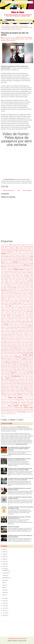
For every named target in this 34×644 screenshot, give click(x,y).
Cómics (2, 282)
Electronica (16, 299)
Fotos (7, 310)
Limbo (29, 338)
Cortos (31, 284)
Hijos (24, 320)
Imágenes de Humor (5, 327)
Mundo (2, 355)
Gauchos (13, 315)
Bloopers (16, 262)
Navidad (18, 357)
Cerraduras (7, 274)
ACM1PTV (17, 246)
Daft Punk (10, 289)
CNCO (14, 280)
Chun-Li (22, 278)
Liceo (26, 338)
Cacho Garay (4, 268)
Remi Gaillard (13, 379)
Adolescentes (30, 246)
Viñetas (16, 409)
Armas (22, 254)
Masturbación (15, 347)
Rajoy (24, 373)
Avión (14, 256)
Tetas (9, 396)
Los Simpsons (11, 341)
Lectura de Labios (29, 337)
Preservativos (10, 371)
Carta (28, 271)
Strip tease (13, 392)
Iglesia (19, 326)
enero (4, 595)
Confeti (32, 282)
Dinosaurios (19, 292)
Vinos (13, 409)
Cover (2, 285)
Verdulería (3, 404)
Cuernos (14, 287)
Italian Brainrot (26, 329)
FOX (10, 310)
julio (3, 583)
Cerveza (16, 274)
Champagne (26, 274)
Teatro (32, 393)
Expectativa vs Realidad (10, 305)
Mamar (10, 344)
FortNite (31, 309)
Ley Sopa (21, 338)
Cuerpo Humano (21, 287)
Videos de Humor (18, 12)
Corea (17, 284)
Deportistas (9, 291)
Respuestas (28, 379)
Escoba (16, 302)
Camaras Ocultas (18, 270)
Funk (24, 312)
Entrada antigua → (28, 190)
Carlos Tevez (21, 271)
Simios (16, 389)
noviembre (5, 573)
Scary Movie (23, 385)
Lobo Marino (13, 340)
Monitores (24, 352)
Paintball (28, 360)
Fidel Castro (26, 308)
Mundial (31, 354)
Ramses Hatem (4, 375)
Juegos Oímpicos (19, 333)
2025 (2, 246)
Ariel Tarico (17, 254)
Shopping (25, 388)
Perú (18, 365)
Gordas (31, 316)
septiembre (5, 578)
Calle (28, 268)
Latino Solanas (21, 337)
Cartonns (31, 271)
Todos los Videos (24, 26)
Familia (20, 306)
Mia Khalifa (16, 350)
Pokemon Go (8, 369)
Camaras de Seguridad (7, 270)
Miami (20, 350)
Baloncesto (16, 258)
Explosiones (26, 305)
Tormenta (3, 400)
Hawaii (22, 319)
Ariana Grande (11, 254)
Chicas (7, 277)
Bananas (20, 258)
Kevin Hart (31, 334)
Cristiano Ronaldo (7, 285)
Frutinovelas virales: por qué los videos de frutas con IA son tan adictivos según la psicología (19, 449)
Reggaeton (8, 378)
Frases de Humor (19, 310)
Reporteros (22, 379)
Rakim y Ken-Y (30, 373)
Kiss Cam (13, 336)
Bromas (26, 265)
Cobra (20, 280)
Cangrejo (6, 271)
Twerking (23, 401)
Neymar (29, 357)
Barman (10, 259)
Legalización (4, 338)
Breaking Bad (16, 265)
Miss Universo (4, 352)
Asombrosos (12, 255)
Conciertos (16, 282)
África (6, 248)
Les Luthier (9, 338)
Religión (7, 379)
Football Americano (21, 309)
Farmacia (3, 308)
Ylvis (15, 412)
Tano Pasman (18, 393)
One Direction (17, 360)
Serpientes (3, 388)
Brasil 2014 (4, 265)
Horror (16, 323)
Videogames (18, 404)
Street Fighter (7, 392)
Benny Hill (21, 261)
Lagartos (3, 337)
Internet (16, 329)
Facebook (31, 305)
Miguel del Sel (8, 351)
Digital (15, 292)
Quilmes (21, 373)
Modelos (20, 352)
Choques (5, 278)
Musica (25, 355)
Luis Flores (23, 341)
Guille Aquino (30, 317)
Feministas (20, 308)
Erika (32, 300)
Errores (2, 302)
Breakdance (10, 265)
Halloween (11, 319)
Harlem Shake (17, 319)
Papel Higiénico (25, 361)
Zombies (3, 414)
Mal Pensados (19, 343)
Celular (2, 274)
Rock (32, 381)
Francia (13, 310)
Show (32, 388)
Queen (17, 373)
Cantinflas (15, 271)
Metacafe (31, 348)
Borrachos (13, 264)
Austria (32, 255)
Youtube (18, 412)
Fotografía (3, 310)
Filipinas (3, 309)
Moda (16, 352)
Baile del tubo (10, 258)
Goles (16, 316)
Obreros (5, 360)
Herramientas (19, 320)
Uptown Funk (9, 403)
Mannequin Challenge (17, 344)
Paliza (2, 361)
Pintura (20, 367)
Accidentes (12, 246)
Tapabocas (25, 393)
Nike (32, 357)
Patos (6, 364)
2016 (20, 245)
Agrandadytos (12, 248)
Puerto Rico (7, 373)
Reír (27, 378)
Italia (21, 329)
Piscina (27, 367)
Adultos (3, 248)
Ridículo (3, 381)
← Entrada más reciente (8, 190)
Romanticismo (16, 382)
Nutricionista (30, 358)
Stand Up (21, 390)
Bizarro (3, 262)
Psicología (24, 372)
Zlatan (32, 412)
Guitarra (3, 319)
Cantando (10, 271)
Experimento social (19, 305)
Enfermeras (8, 300)
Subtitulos (23, 392)
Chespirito (3, 277)
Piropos (24, 367)
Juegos (13, 333)
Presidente (16, 371)
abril (3, 587)
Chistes (28, 277)
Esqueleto (10, 303)
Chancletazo (4, 275)
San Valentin (12, 385)
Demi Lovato (30, 289)
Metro (5, 350)
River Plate (15, 381)
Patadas (27, 362)
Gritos (17, 317)
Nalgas (8, 357)
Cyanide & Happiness (22, 288)
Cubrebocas (9, 287)
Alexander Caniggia (5, 249)
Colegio (7, 281)
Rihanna (6, 381)
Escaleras (7, 302)
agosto (4, 580)
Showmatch (4, 389)
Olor (12, 360)
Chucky (18, 278)
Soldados (8, 390)
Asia (7, 255)
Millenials (24, 351)
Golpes (19, 316)
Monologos (30, 352)
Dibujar (7, 292)
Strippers (18, 392)
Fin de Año (8, 309)
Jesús (5, 330)
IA (31, 325)
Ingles (28, 327)
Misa (32, 351)
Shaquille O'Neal (19, 388)
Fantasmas (30, 306)
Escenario (11, 302)
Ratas (15, 375)
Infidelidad (19, 327)
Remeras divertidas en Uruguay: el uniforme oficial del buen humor (19, 518)
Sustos (3, 393)
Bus (22, 267)
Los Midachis (4, 341)
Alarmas (21, 248)
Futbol (28, 312)
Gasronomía (4, 315)
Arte (25, 254)
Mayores (5, 348)
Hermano (8, 320)
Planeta (2, 368)
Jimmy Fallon (15, 330)
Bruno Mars (18, 267)
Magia (15, 343)
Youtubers (24, 412)
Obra (2, 360)
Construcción (8, 284)
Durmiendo (24, 295)
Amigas (5, 251)
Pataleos (31, 362)
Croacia (16, 285)
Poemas (31, 368)
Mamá (6, 344)
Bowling (21, 264)
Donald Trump (18, 293)
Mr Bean (22, 354)
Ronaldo (22, 382)
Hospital (20, 323)
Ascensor (3, 255)
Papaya (20, 361)
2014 (14, 245)
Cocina (26, 280)
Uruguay (15, 403)
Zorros (11, 414)
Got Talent (3, 317)
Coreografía (21, 284)
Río (9, 381)
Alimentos (12, 249)
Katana (17, 334)
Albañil (26, 248)
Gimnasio (9, 316)
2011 (5, 245)
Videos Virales (28, 408)
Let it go (14, 338)
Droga (11, 295)
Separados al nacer (19, 386)
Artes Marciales (30, 254)
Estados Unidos (17, 303)
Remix (18, 379)
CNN (17, 280)
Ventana (13, 28)
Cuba (5, 287)
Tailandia (7, 393)
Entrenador (17, 300)
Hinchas (3, 322)
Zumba (14, 414)
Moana (10, 352)
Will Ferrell (26, 411)
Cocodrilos (31, 280)
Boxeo (25, 264)
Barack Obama (29, 258)
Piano (6, 367)
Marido (9, 345)
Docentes (31, 292)
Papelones (31, 361)
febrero (4, 592)
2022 (4, 559)
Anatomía (21, 251)
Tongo (29, 398)
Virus (23, 409)
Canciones (27, 270)
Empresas (26, 299)
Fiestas (31, 308)
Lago (6, 337)
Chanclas (31, 274)
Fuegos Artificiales (18, 312)
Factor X (3, 306)
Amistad (13, 251)
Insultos (3, 329)
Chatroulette (26, 275)
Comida (7, 282)
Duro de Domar (30, 295)
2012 (8, 245)
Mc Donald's (10, 348)
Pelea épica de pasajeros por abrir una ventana (15, 34)
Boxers (28, 264)
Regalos (3, 378)
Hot (23, 323)
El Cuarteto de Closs (10, 298)
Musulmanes (4, 357)
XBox (9, 412)
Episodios (28, 300)
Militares (20, 351)
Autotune (11, 256)
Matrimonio (26, 347)
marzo (4, 590)
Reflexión (31, 376)
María (6, 345)
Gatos (8, 314)
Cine (32, 278)
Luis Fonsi (28, 341)
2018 (26, 245)
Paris (11, 362)
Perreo (12, 365)
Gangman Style (21, 313)
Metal (2, 350)
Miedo (2, 351)
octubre (4, 575)
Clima (10, 280)
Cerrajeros (12, 274)
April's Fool (22, 252)
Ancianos (25, 251)
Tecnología (4, 395)
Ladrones (26, 336)
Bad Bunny (18, 256)
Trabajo (17, 400)
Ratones (19, 375)
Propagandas (13, 372)
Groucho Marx (22, 317)
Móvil (18, 354)
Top (32, 398)
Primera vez (26, 371)
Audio (28, 255)
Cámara (31, 268)
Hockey (16, 322)
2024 (4, 554)
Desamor (18, 291)
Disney (24, 292)
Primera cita (21, 371)
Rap (13, 375)
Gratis (13, 317)
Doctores (3, 293)
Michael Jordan (25, 350)
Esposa (6, 303)
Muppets (16, 355)
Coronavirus (27, 284)
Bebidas (3, 261)
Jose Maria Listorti (15, 331)
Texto (11, 396)
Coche (23, 280)
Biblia (25, 261)
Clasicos (6, 280)
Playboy (18, 368)
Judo (5, 333)
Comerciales (30, 281)
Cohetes (3, 281)
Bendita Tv (11, 261)
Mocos (13, 352)
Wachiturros (27, 409)
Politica (23, 369)
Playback (14, 368)
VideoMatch (30, 404)
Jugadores (26, 333)
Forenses (27, 309)
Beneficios (16, 261)
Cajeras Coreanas (22, 268)
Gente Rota (28, 315)
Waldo (5, 411)
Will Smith (31, 411)
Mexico (8, 350)
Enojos (12, 300)
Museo (20, 355)
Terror (6, 396)
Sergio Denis (27, 386)
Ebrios (2, 296)
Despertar (3, 292)
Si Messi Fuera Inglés (13, 527)
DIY (26, 292)
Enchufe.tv (31, 299)
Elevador (21, 299)
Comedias (23, 281)
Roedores (3, 382)
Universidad (3, 403)
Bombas (8, 264)
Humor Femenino (21, 325)
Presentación (30, 369)
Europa (2, 305)
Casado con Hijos (8, 273)
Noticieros (20, 358)
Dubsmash (15, 295)
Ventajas (23, 403)
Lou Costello (17, 341)
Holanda (23, 322)
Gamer (10, 313)
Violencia (20, 409)
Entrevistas (22, 300)
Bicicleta (28, 261)
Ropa (29, 382)
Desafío (14, 291)
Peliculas (22, 364)
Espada (23, 302)
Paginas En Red (22, 641)
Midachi (31, 350)
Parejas (7, 362)
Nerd (26, 357)
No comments (12, 41)
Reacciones (23, 375)
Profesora (7, 372)
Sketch (26, 389)
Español (31, 302)
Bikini (32, 261)
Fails (10, 306)
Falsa (16, 306)
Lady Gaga (31, 336)
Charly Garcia (19, 275)
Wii (23, 411)
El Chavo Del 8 (28, 296)
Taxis (28, 393)
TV (19, 401)
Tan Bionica (12, 393)
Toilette (26, 398)
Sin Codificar (21, 389)
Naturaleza (13, 357)
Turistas (16, 401)
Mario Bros (19, 345)
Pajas (32, 360)
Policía (19, 369)
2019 (4, 566)
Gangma (14, 313)
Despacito (31, 291)
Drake (8, 295)
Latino (16, 337)
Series (32, 386)
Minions (29, 351)
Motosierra (14, 354)
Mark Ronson (25, 345)
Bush (24, 267)
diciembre (5, 570)
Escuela (19, 302)
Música (31, 355)
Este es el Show (26, 303)
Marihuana (13, 345)
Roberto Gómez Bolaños (23, 381)
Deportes (3, 291)
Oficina (9, 360)
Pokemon (3, 369)
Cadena (9, 268)
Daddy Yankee (30, 288)
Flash (12, 309)
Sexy (10, 388)
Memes (16, 348)
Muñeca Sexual (9, 355)
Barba (2, 259)
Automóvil (3, 256)
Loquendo (18, 340)
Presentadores (4, 371)
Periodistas (7, 365)
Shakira (13, 388)
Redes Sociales (25, 376)
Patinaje (3, 364)
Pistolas (31, 367)
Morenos (6, 354)
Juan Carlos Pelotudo (29, 331)
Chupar (26, 278)
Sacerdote (26, 383)
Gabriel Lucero (4, 313)
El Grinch (18, 298)
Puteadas (13, 373)
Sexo (7, 388)
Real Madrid (28, 375)
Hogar (19, 322)
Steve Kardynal (27, 390)
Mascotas (9, 347)
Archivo (21, 420)
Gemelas (23, 315)
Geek (19, 315)
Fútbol (31, 312)
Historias (12, 322)
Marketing (31, 345)
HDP (32, 319)
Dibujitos (11, 292)
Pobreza (28, 368)
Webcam (9, 411)
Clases (2, 280)
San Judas (6, 385)
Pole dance (14, 369)
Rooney (26, 382)
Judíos (2, 333)
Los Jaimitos (24, 340)
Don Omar (7, 293)
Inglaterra (24, 327)
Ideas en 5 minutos (13, 326)
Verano (31, 403)
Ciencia (29, 278)
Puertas (3, 373)
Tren (7, 401)
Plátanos (6, 368)
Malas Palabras (26, 343)
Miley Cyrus (15, 351)
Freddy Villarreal (27, 310)
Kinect (9, 336)
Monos (2, 354)
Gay (16, 315)
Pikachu (10, 367)
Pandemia (6, 361)
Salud (2, 385)
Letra (18, 338)
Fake (13, 306)
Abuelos (7, 246)
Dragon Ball (4, 295)
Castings (19, 273)
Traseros (3, 401)
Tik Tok (26, 396)
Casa (2, 273)
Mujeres (26, 354)
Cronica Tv (20, 285)
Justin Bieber (8, 334)
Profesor (3, 372)
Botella (17, 264)
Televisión (20, 394)
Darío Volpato (24, 289)
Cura (8, 288)
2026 (4, 549)
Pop (26, 369)
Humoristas (27, 324)
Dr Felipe (24, 293)
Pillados (16, 367)
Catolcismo (24, 273)
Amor (17, 251)
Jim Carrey (9, 330)
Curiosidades (13, 288)
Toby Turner (4, 398)
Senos (8, 386)
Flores (15, 309)
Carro (25, 271)
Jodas (20, 330)
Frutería (3, 312)
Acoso (21, 246)
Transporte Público (6, 28)
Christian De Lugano (12, 278)
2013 (11, 245)
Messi (28, 348)
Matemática (20, 347)
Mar (23, 344)
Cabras (32, 267)
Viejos (2, 409)
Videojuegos (24, 404)
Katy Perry (22, 334)
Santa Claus (17, 385)
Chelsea (31, 275)
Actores (24, 246)
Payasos (10, 364)
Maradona (27, 344)
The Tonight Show (16, 396)
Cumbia (31, 287)
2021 (32, 245)
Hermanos (13, 320)
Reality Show (8, 376)
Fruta (32, 310)
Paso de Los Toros (21, 362)
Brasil (32, 264)
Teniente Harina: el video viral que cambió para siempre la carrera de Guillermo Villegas (20, 469)
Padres (24, 359)
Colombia (11, 281)
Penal (26, 364)
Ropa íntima (7, 383)
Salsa (30, 383)
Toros (6, 400)
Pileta (13, 367)
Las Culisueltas (11, 337)
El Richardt (31, 298)
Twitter (32, 401)
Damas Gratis (17, 289)
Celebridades (30, 273)
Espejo (2, 303)
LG (24, 338)
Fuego (12, 312)
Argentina (4, 254)
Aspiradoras (18, 255)
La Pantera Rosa (20, 336)
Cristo (13, 285)
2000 (2, 245)
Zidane (28, 412)
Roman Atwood (9, 382)
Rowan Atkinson (13, 383)
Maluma (3, 344)
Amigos (9, 251)
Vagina (19, 403)
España (27, 302)
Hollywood (3, 323)
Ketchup (26, 334)
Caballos (28, 267)
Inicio (3, 26)
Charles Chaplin (11, 275)
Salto (32, 383)
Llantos (8, 340)
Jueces (9, 333)
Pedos (14, 364)
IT (19, 329)
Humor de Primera (13, 325)
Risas (11, 381)
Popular (5, 420)
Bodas (26, 262)
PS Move (19, 372)
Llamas (5, 340)
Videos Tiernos (19, 408)
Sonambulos (13, 390)
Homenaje (12, 323)
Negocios (22, 357)
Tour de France (11, 400)
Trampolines (22, 400)
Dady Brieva (4, 289)
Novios (25, 358)
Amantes (21, 249)
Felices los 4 (14, 308)
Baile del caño (4, 258)
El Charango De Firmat (20, 296)
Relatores (3, 379)
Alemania (31, 248)
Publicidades (30, 372)
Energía (3, 300)
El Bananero (11, 296)
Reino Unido (22, 378)
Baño (24, 258)
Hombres (8, 323)
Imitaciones (13, 327)
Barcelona (6, 259)
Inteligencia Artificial (10, 329)
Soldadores (3, 390)
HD (30, 319)
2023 (4, 557)
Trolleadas (11, 401)
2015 (17, 245)
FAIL (7, 306)
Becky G (7, 261)
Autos (7, 256)
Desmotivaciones (24, 291)
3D (4, 246)
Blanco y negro (9, 262)
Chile (14, 277)
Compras (11, 282)
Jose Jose (8, 331)
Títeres (32, 396)
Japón (32, 329)
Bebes (31, 259)
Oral (21, 360)
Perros (15, 365)
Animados (3, 252)
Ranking (10, 375)
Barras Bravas (15, 259)
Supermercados (29, 392)
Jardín (2, 330)
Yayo (12, 412)
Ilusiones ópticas (24, 326)
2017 (23, 245)
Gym (7, 319)
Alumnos (17, 249)
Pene (29, 364)
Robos (30, 381)
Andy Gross (31, 251)
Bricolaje (21, 265)
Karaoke (14, 334)
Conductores (27, 282)
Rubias (19, 383)
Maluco (32, 343)
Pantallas (11, 361)
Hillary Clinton (30, 320)
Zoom (8, 414)
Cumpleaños (4, 288)
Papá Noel (16, 361)
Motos (10, 354)
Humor (6, 324)
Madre (11, 343)
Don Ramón (12, 293)
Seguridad (28, 385)
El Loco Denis (24, 298)
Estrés (32, 303)
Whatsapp (19, 411)
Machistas (7, 343)
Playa (10, 368)
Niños (2, 358)
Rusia (10, 26)
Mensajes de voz (22, 348)
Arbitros (31, 252)
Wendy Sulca (14, 411)
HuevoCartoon (27, 323)
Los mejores (30, 340)
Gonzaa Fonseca (25, 316)
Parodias (15, 362)
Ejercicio (6, 296)
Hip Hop (7, 322)
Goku (13, 316)
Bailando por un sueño (25, 256)
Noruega (6, 358)
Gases (27, 313)
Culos (27, 287)
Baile (32, 256)
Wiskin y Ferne (4, 412)
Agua (17, 248)
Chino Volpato (22, 277)
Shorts (29, 388)
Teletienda (14, 395)
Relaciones (31, 378)
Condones (21, 282)
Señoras (12, 386)
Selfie (6, 386)
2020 (29, 245)
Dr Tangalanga (30, 293)
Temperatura (16, 26)
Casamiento (14, 273)
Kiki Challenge (4, 336)
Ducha (19, 295)
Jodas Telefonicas (26, 330)
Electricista (10, 299)
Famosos (25, 306)
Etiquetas (13, 420)
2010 (4, 615)
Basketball (22, 259)
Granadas (9, 317)
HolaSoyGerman (29, 322)
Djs (28, 292)
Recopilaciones (16, 376)
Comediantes (17, 281)
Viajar (8, 404)
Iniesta (32, 327)
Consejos (3, 284)
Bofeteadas (3, 264)
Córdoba (14, 284)
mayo (4, 585)
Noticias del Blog (13, 358)
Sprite (17, 390)
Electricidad (4, 299)
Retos (32, 379)
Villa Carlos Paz (8, 409)
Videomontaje (4, 406)
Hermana (3, 320)
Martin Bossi (4, 347)
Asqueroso (24, 255)
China (17, 277)
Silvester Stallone (11, 389)
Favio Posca (8, 308)
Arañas (27, 252)
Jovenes (22, 331)
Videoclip (12, 404)
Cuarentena (25, 285)
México (12, 350)
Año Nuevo (16, 252)
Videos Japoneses (10, 408)
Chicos (11, 277)
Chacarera (21, 274)
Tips (29, 396)
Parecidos (3, 362)
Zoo (6, 414)
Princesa (31, 371)
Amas (25, 249)
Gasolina (31, 313)
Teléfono (9, 395)
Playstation (23, 368)
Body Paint (31, 262)
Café (12, 268)
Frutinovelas (7, 312)
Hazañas (27, 319)
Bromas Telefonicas (11, 267)
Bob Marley (22, 262)
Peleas (7, 26)
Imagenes (31, 326)
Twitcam (28, 401)
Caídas (16, 268)
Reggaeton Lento (15, 378)
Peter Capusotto (24, 365)
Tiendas (22, 396)
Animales (10, 252)
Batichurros (27, 259)
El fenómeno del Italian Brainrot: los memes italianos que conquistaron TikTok (19, 459)
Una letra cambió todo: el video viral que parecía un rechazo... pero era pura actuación (20, 479)
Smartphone (31, 389)
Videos (18, 28)
